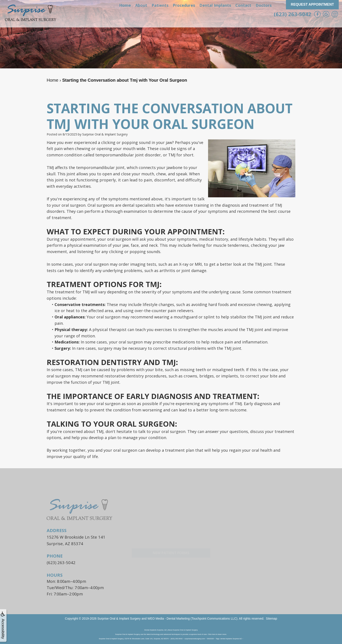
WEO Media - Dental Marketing (169, 618)
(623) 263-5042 (292, 14)
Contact (243, 5)
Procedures (184, 5)
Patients (160, 5)
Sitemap (271, 618)
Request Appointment (312, 4)
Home (125, 5)
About (141, 5)
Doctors (264, 5)
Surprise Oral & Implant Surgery (119, 618)
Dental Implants (215, 5)
